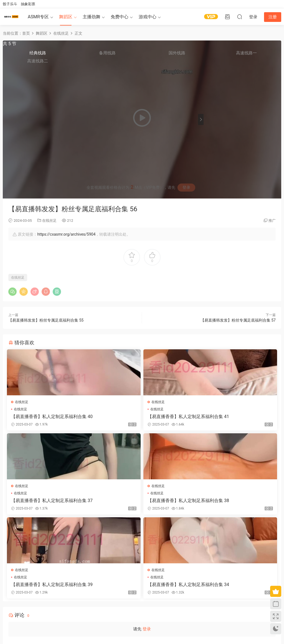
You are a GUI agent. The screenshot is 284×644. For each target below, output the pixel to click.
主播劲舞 (92, 17)
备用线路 (234, 56)
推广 (272, 221)
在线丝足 (49, 221)
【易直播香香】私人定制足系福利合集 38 (50, 503)
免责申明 (44, 615)
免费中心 (120, 17)
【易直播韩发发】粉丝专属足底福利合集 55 (46, 320)
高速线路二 (216, 64)
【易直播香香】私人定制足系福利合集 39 (141, 503)
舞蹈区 (66, 17)
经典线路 (216, 56)
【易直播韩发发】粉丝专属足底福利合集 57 (238, 320)
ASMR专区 (38, 17)
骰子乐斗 (10, 4)
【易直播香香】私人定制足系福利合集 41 (141, 417)
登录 (186, 187)
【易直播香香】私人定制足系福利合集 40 (50, 417)
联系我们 (58, 615)
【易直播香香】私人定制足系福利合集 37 (232, 417)
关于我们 (30, 615)
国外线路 (251, 56)
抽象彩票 (28, 4)
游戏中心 (148, 17)
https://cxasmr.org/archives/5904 (66, 234)
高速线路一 (268, 56)
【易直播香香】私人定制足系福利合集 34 (232, 503)
